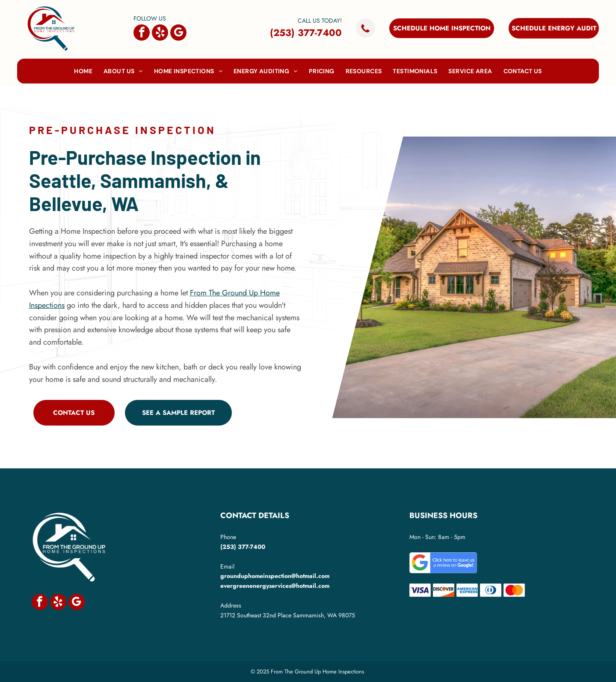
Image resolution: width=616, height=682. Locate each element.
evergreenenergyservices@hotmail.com (275, 586)
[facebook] (142, 34)
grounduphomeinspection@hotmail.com (275, 576)
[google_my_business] (178, 34)
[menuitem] (83, 71)
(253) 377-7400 (306, 33)
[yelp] (160, 34)
